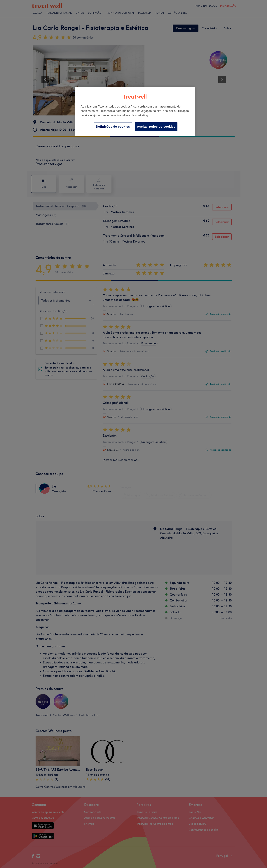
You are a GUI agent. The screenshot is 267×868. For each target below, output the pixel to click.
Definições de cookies (113, 127)
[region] (135, 111)
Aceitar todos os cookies (156, 127)
